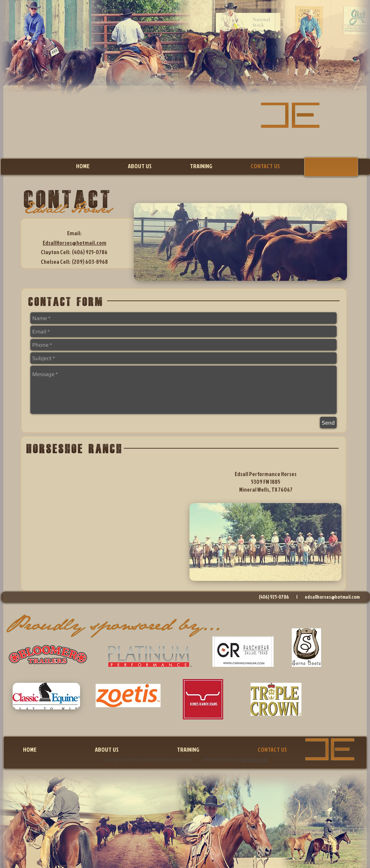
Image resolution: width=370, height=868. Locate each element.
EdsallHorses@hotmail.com (75, 243)
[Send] (328, 423)
